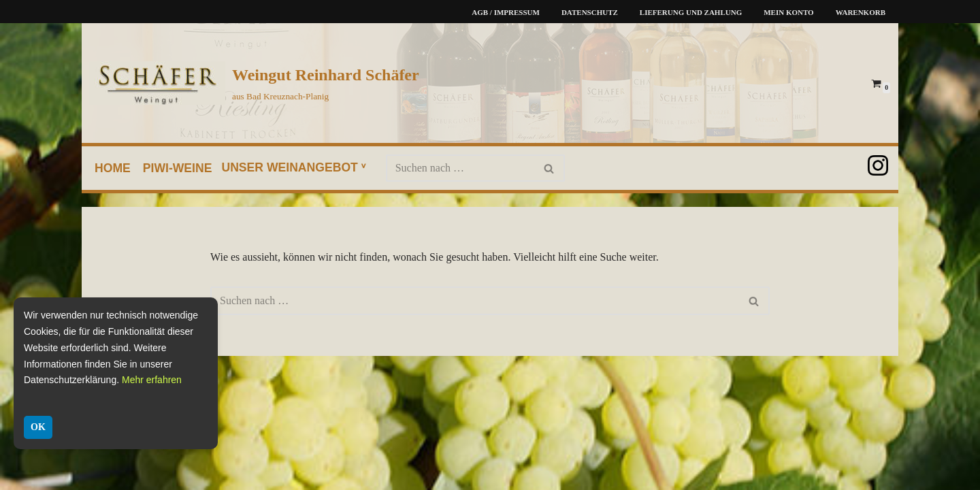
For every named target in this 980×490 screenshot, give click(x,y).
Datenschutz (590, 12)
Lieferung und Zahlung (691, 12)
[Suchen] (460, 168)
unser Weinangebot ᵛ (293, 167)
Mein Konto (788, 12)
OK (38, 427)
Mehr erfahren (152, 380)
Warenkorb (861, 12)
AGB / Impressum (506, 12)
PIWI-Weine (178, 168)
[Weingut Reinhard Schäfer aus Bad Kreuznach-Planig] (254, 83)
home (113, 168)
